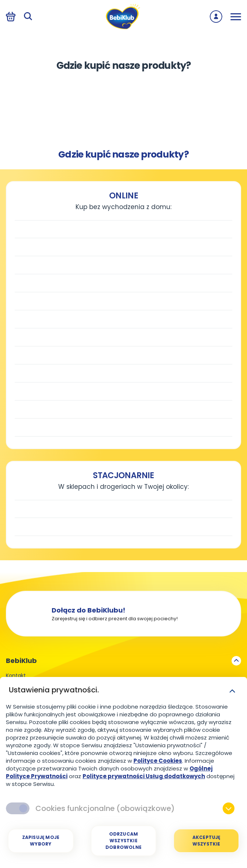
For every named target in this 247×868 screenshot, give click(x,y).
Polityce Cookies (158, 761)
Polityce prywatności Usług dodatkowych (144, 776)
